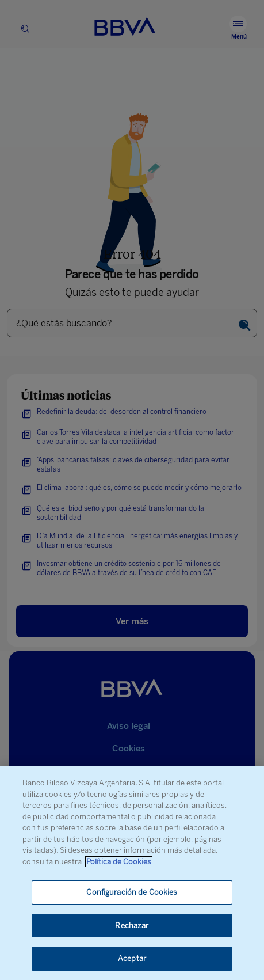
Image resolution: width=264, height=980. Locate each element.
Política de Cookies (119, 862)
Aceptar (132, 958)
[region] (132, 873)
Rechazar (132, 926)
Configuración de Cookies (132, 892)
